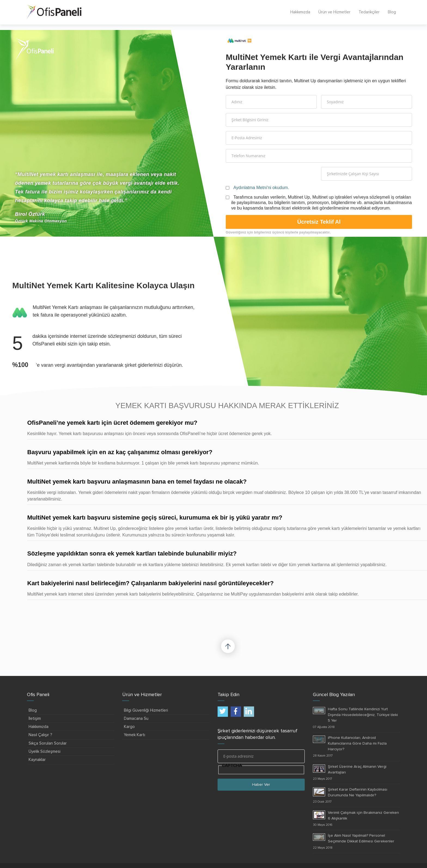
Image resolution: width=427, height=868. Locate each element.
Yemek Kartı (135, 735)
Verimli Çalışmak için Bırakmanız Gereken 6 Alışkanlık (363, 816)
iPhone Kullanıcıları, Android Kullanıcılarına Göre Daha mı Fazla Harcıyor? (357, 743)
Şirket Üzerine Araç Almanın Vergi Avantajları (357, 770)
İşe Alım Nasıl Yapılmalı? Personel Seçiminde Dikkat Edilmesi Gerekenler (361, 838)
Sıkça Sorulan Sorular (48, 743)
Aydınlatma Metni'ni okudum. (261, 188)
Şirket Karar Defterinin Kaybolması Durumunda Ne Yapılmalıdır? (358, 792)
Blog (392, 12)
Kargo (129, 727)
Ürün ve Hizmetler (334, 12)
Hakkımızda (300, 12)
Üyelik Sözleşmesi (45, 752)
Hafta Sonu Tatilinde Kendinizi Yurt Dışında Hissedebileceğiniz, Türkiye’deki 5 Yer (363, 715)
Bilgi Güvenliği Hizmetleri (146, 710)
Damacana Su (136, 719)
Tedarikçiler (369, 12)
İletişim (35, 719)
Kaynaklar (37, 760)
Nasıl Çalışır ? (40, 735)
